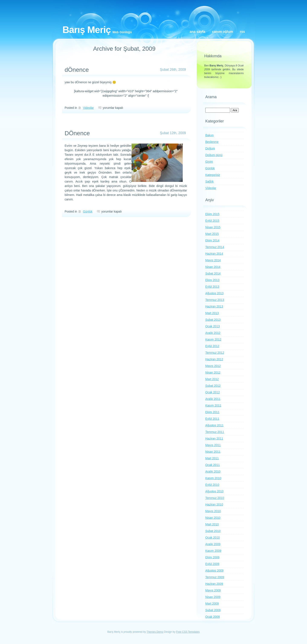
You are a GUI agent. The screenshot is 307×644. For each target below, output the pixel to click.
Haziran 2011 (214, 438)
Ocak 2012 (213, 392)
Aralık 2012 (213, 333)
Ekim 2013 (212, 280)
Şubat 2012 (213, 386)
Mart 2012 (212, 379)
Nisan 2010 (213, 518)
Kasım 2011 (213, 405)
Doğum (210, 148)
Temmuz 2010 (215, 498)
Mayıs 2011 (213, 445)
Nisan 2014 (213, 267)
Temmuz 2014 (215, 247)
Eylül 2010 (212, 485)
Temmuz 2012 (215, 353)
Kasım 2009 (213, 551)
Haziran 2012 (214, 359)
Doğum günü (214, 155)
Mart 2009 (212, 604)
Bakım (210, 135)
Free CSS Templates (188, 632)
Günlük (88, 211)
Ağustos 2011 (214, 425)
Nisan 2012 (213, 372)
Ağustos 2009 (214, 571)
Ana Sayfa (198, 32)
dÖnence (77, 70)
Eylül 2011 (212, 419)
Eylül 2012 (212, 346)
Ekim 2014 (212, 240)
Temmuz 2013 (215, 300)
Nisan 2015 (213, 227)
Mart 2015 (212, 234)
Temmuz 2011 (215, 432)
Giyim (209, 162)
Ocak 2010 (213, 538)
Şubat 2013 (213, 320)
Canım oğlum (222, 32)
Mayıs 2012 (213, 366)
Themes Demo (155, 632)
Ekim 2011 (212, 412)
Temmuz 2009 (215, 577)
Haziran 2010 (214, 505)
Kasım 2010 (213, 478)
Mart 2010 (212, 524)
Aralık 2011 (213, 399)
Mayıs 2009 (213, 590)
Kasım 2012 (213, 339)
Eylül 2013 (212, 287)
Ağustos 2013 (214, 293)
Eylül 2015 (212, 221)
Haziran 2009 (214, 584)
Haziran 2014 (214, 254)
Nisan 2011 (213, 452)
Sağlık (209, 181)
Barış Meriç (87, 30)
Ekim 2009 (212, 557)
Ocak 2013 (213, 326)
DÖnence (77, 133)
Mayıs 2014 (213, 260)
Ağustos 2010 (214, 491)
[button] (157, 163)
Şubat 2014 (213, 273)
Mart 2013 (212, 313)
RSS (242, 32)
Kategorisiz (213, 175)
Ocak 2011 (213, 465)
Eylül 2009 (212, 564)
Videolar (88, 108)
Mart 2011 (212, 458)
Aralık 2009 (213, 544)
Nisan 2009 (213, 597)
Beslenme (212, 142)
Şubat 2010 (213, 531)
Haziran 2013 (214, 306)
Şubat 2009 (213, 610)
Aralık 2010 (213, 471)
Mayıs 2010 (213, 511)
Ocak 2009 (213, 617)
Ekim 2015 (212, 214)
